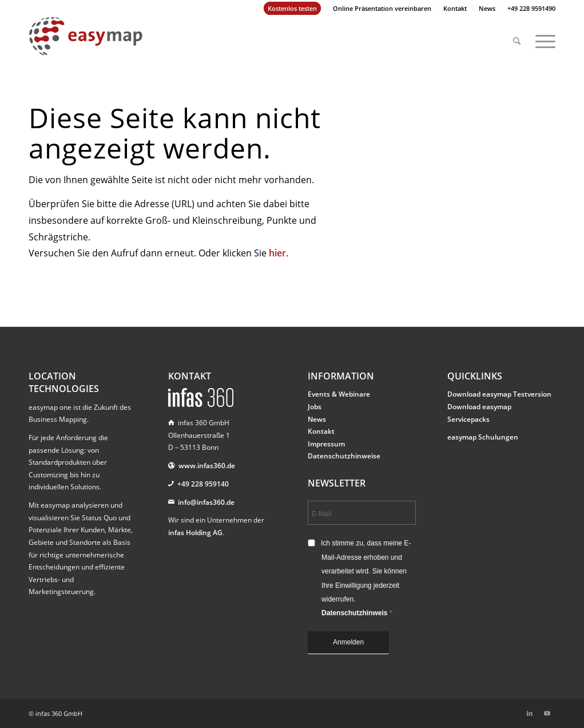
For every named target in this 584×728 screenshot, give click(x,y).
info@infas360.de (206, 502)
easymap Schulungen (483, 437)
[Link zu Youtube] (547, 713)
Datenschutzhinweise (344, 456)
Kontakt (455, 8)
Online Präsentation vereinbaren (382, 8)
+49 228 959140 (203, 484)
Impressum (326, 444)
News (487, 8)
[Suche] (517, 36)
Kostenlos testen (292, 8)
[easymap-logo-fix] (86, 45)
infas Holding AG (195, 533)
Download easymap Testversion (499, 394)
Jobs (315, 407)
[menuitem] (293, 9)
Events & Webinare (339, 394)
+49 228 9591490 (531, 8)
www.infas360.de (207, 466)
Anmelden (348, 642)
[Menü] (542, 36)
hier (277, 253)
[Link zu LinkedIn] (530, 713)
